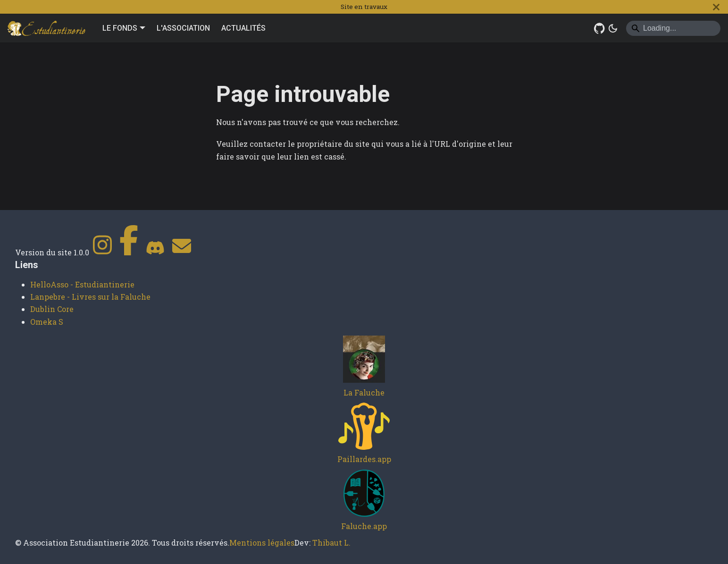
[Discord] (155, 252)
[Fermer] (716, 7)
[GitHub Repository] (600, 28)
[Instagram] (102, 252)
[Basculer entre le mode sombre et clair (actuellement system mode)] (613, 28)
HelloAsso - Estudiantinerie (82, 284)
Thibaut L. (331, 543)
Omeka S (47, 322)
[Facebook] (129, 252)
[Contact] (182, 252)
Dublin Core (52, 309)
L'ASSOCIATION (183, 28)
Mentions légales (262, 543)
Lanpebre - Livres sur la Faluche (90, 297)
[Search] (673, 28)
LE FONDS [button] (120, 28)
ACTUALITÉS (243, 28)
